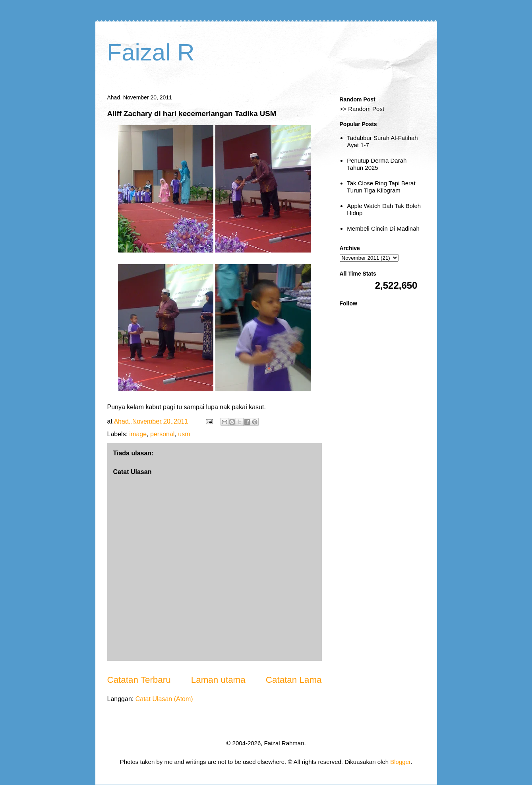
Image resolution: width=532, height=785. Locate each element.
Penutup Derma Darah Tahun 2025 (377, 164)
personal (162, 434)
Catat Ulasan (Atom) (164, 699)
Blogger (400, 762)
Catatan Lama (294, 680)
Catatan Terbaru (139, 680)
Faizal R (151, 52)
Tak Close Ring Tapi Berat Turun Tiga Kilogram (381, 187)
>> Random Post (362, 109)
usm (184, 434)
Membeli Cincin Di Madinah (383, 228)
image (138, 434)
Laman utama (218, 680)
